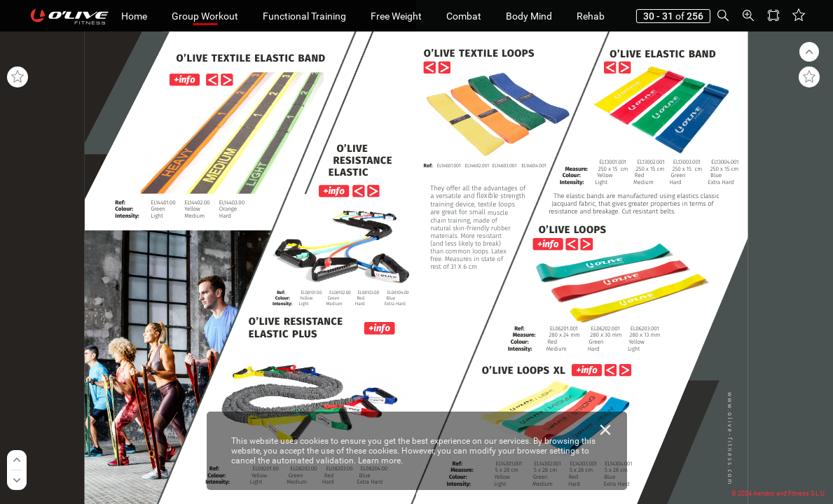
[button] (41, 16)
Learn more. (380, 461)
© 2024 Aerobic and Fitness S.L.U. (779, 493)
